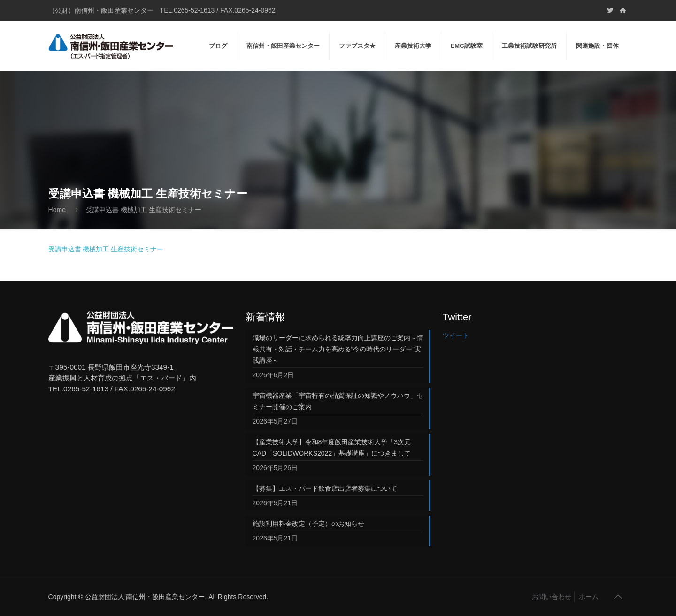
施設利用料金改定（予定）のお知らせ (308, 524)
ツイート (456, 335)
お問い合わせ (552, 597)
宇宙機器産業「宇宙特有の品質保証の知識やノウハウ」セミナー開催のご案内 (338, 401)
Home (57, 210)
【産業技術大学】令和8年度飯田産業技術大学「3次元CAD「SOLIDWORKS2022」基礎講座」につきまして (332, 448)
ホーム (589, 597)
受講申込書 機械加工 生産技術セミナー (106, 249)
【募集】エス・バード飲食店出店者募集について (325, 488)
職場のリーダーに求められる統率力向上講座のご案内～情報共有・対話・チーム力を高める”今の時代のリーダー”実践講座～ (338, 349)
